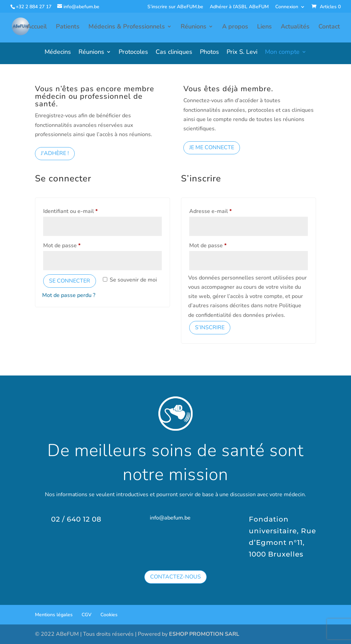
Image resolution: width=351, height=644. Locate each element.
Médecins (58, 53)
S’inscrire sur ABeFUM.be (175, 7)
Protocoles (133, 53)
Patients (68, 27)
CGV (87, 615)
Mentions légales (54, 615)
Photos (209, 53)
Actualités (295, 27)
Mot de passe (76, 245)
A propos (235, 27)
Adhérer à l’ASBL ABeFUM (239, 7)
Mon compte (282, 53)
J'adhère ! (55, 153)
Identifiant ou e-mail (84, 210)
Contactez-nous (175, 577)
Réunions (193, 27)
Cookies (109, 615)
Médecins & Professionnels (127, 27)
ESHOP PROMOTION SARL (204, 634)
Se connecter (70, 281)
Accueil (37, 27)
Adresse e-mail (224, 210)
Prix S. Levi (242, 53)
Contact (329, 27)
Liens (264, 27)
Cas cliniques (174, 53)
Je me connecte (212, 147)
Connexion (287, 7)
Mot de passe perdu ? (69, 295)
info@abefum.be (170, 518)
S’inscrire (210, 327)
